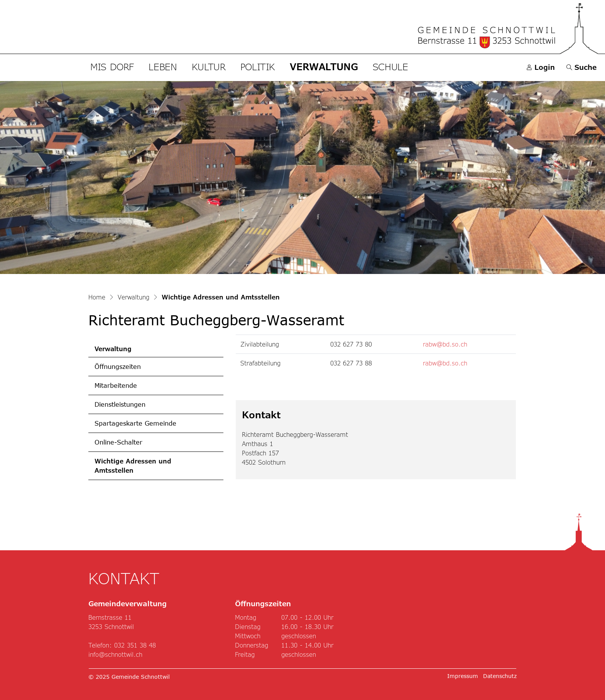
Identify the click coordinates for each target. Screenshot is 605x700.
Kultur (209, 67)
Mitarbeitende (116, 385)
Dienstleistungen (120, 404)
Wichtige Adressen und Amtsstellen (133, 468)
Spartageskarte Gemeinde (135, 423)
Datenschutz (500, 676)
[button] (581, 67)
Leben (163, 67)
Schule (390, 67)
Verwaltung (324, 67)
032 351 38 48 (135, 645)
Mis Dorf (112, 67)
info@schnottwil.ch (115, 654)
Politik (258, 67)
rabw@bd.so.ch (445, 344)
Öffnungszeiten (118, 366)
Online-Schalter (118, 442)
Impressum (463, 676)
